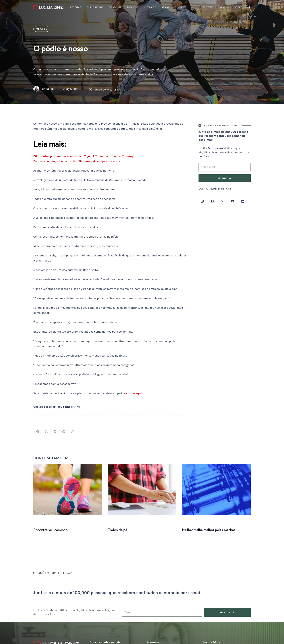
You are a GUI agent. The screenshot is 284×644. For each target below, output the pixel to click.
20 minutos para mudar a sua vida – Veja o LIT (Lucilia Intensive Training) (84, 156)
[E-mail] (162, 612)
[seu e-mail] (225, 167)
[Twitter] (222, 201)
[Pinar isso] (64, 432)
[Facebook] (212, 201)
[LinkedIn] (243, 201)
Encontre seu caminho (50, 530)
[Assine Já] (225, 178)
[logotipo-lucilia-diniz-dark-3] (48, 7)
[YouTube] (233, 201)
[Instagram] (202, 201)
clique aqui (134, 393)
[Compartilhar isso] (38, 432)
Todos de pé (117, 530)
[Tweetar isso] (46, 432)
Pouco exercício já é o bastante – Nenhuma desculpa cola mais (77, 161)
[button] (249, 7)
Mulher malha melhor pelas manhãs (209, 530)
